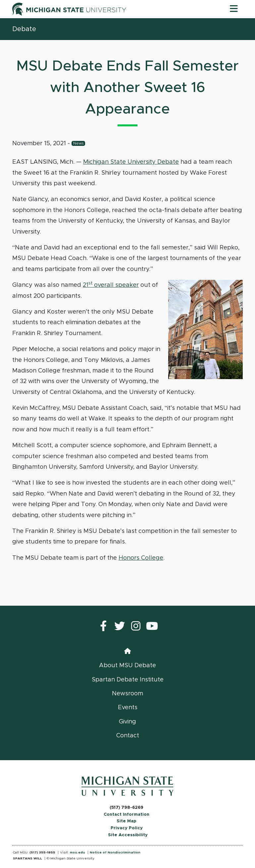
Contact (128, 736)
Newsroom (127, 694)
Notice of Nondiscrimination (115, 852)
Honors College (141, 558)
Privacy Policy (127, 828)
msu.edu (77, 852)
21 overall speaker (111, 285)
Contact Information (127, 815)
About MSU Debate (127, 666)
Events (128, 708)
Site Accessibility (128, 835)
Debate (24, 29)
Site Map (127, 821)
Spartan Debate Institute (128, 680)
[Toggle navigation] (234, 9)
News (78, 143)
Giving (127, 722)
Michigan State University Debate (131, 162)
